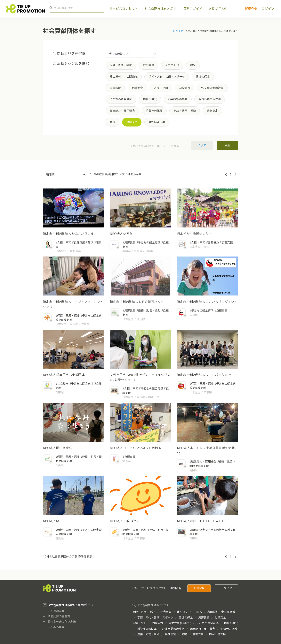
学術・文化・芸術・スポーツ (167, 77)
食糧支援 (132, 122)
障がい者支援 (157, 122)
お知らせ (176, 588)
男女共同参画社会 (212, 88)
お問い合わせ (218, 9)
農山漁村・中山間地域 (124, 77)
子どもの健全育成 (121, 99)
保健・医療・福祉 (121, 65)
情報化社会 (150, 99)
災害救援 (115, 88)
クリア (202, 145)
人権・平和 (161, 88)
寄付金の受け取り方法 (59, 621)
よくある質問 (54, 627)
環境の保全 (203, 77)
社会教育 (149, 65)
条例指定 (212, 111)
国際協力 (185, 88)
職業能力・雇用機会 (122, 111)
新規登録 (251, 9)
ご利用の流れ (54, 611)
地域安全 (137, 88)
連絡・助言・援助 (185, 111)
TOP (135, 588)
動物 (112, 122)
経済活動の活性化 (210, 99)
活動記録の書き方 (56, 616)
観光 (193, 65)
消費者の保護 (154, 111)
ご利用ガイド (193, 9)
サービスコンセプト (124, 9)
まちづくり (172, 65)
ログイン (268, 9)
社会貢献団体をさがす (161, 9)
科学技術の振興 (178, 99)
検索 (227, 145)
